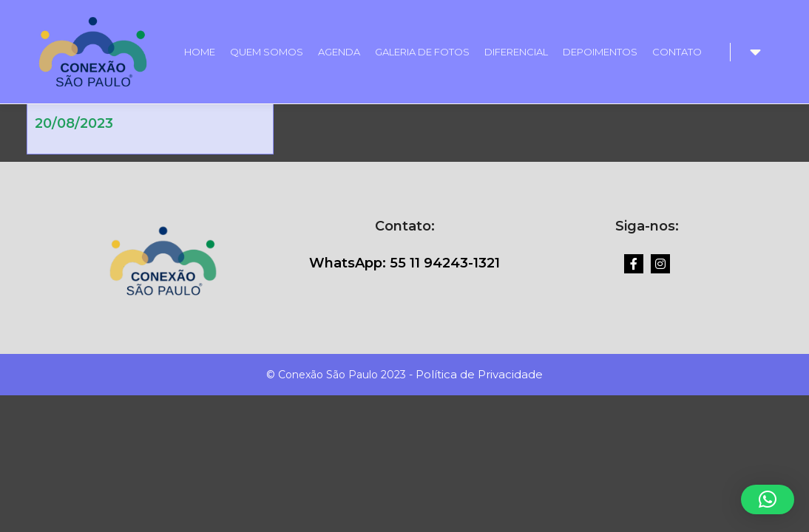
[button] (768, 499)
